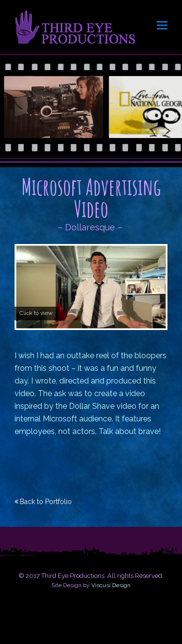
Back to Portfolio (46, 502)
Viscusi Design (111, 585)
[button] (162, 25)
